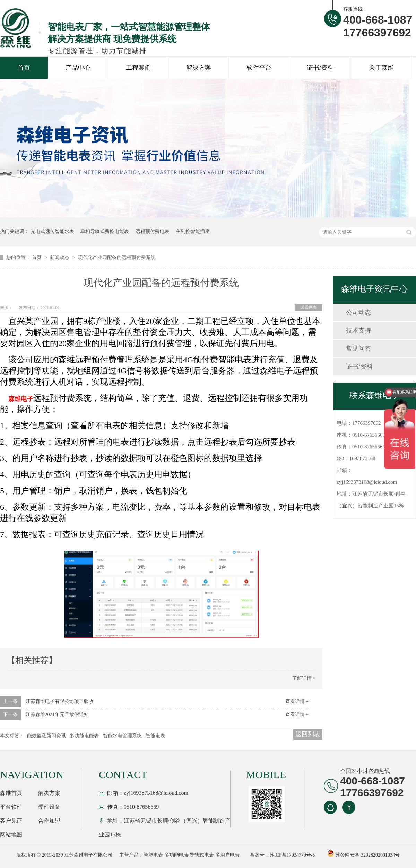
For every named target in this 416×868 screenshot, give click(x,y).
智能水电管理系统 (122, 736)
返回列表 (309, 307)
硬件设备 (49, 807)
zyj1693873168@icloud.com (367, 482)
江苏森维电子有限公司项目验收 (60, 701)
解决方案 (199, 68)
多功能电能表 (84, 736)
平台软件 (11, 807)
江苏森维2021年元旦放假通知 (57, 715)
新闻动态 (60, 257)
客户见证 (11, 821)
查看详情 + (297, 701)
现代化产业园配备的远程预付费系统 (117, 257)
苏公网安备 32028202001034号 (363, 855)
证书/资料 (320, 68)
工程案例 (138, 68)
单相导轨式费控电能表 (105, 231)
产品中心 (78, 68)
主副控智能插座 (193, 231)
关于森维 (381, 68)
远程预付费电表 (153, 231)
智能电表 (155, 736)
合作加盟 (49, 821)
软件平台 (259, 68)
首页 (24, 68)
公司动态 (358, 312)
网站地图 (11, 835)
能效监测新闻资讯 (46, 736)
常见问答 (358, 349)
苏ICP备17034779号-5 (292, 855)
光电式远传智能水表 (52, 231)
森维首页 (11, 793)
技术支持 (358, 330)
